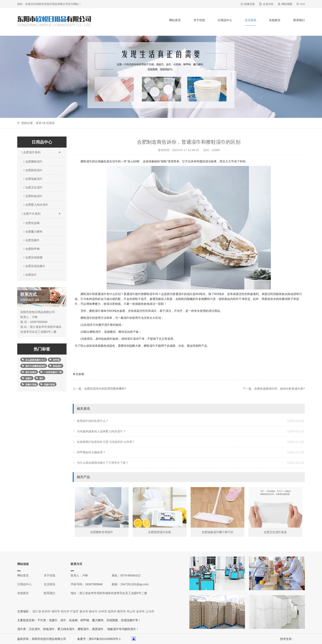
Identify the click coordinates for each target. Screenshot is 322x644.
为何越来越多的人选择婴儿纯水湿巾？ (190, 431)
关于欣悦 (199, 20)
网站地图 (287, 4)
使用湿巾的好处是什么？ (190, 421)
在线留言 (275, 20)
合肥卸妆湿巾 (33, 196)
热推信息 (250, 4)
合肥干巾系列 (41, 212)
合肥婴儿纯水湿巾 (36, 205)
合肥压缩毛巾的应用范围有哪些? (105, 389)
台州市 (103, 611)
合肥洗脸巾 (32, 240)
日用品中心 (225, 20)
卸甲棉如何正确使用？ (190, 452)
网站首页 (175, 20)
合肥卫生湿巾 (33, 187)
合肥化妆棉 (32, 223)
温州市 (112, 611)
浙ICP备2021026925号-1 (105, 639)
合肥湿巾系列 (41, 151)
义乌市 (150, 611)
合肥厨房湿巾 (33, 170)
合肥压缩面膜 (33, 257)
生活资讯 (251, 20)
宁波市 (74, 611)
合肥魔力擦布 (33, 232)
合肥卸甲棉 (32, 249)
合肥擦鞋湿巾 (33, 162)
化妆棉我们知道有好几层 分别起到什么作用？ (190, 442)
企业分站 (268, 4)
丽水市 (93, 611)
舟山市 (131, 611)
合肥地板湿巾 (33, 179)
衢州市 (122, 611)
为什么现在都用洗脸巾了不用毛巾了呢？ (190, 463)
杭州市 (46, 611)
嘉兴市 (84, 611)
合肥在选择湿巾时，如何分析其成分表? (279, 389)
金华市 (140, 611)
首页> (39, 123)
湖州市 (56, 611)
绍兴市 (65, 611)
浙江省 (37, 611)
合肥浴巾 (30, 275)
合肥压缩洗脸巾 (34, 266)
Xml (302, 4)
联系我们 (299, 20)
